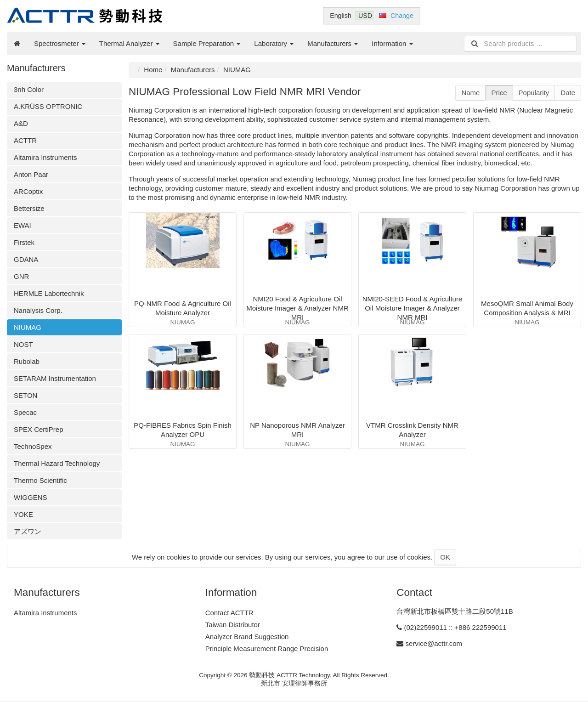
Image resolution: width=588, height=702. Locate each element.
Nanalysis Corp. (38, 310)
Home (153, 70)
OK (445, 557)
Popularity (534, 93)
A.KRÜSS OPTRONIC (48, 106)
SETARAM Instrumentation (55, 378)
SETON (25, 395)
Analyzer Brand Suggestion (247, 637)
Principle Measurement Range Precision (267, 648)
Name (470, 93)
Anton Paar (31, 174)
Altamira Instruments (45, 157)
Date (568, 93)
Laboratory (274, 43)
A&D (21, 123)
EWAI (23, 225)
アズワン (28, 531)
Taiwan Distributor (233, 625)
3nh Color (29, 89)
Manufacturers (333, 43)
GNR (21, 276)
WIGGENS (31, 497)
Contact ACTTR (229, 613)
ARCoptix (28, 191)
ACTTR (25, 140)
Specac (25, 412)
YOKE (23, 514)
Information (392, 43)
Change (402, 16)
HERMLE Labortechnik (49, 293)
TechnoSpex (33, 446)
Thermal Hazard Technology (57, 463)
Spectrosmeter (60, 43)
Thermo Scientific (40, 480)
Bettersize (29, 208)
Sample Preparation (207, 43)
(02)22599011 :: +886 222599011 (455, 627)
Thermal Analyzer (129, 43)
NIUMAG (28, 327)
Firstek (24, 242)
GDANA (26, 259)
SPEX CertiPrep (39, 429)
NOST (23, 344)
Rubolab (27, 361)
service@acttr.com (434, 643)
